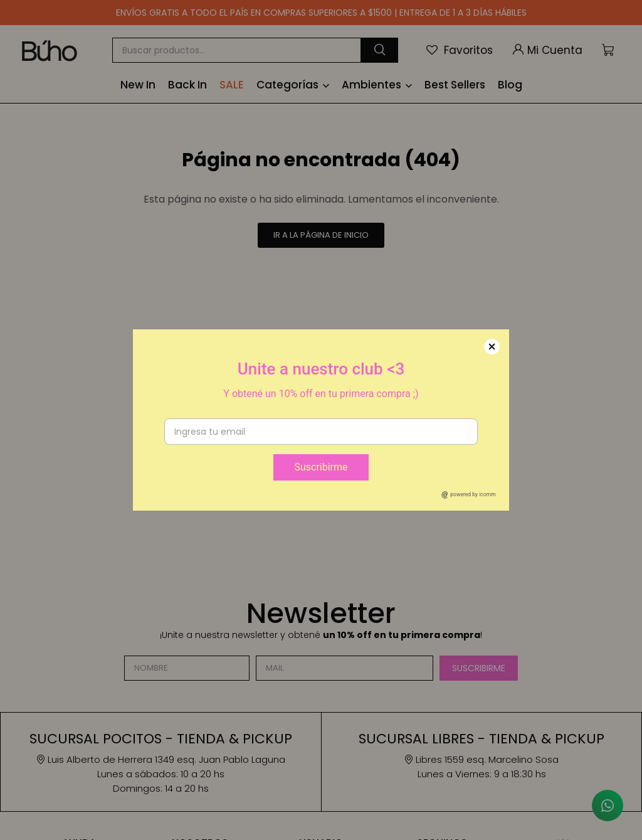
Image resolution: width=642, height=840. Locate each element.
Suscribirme (321, 467)
